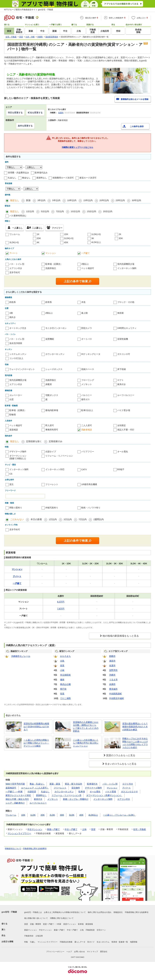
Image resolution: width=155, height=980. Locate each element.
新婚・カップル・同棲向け (76, 799)
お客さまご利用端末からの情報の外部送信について (65, 912)
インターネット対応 (55, 469)
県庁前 (63, 689)
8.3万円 (61, 602)
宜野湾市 (113, 670)
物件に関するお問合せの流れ (100, 912)
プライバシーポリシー (55, 952)
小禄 (62, 670)
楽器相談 (14, 430)
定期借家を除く (34, 441)
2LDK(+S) (69, 238)
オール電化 (123, 452)
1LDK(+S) (96, 234)
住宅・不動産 (140, 829)
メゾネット (87, 384)
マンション (51, 253)
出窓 (12, 399)
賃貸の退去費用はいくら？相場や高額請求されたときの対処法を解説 (135, 726)
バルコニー (87, 395)
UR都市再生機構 (89, 484)
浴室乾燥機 (123, 339)
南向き (13, 317)
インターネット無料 (127, 268)
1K (38, 234)
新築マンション (31, 930)
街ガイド (91, 942)
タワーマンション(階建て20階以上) (18, 457)
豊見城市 (113, 689)
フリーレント (52, 484)
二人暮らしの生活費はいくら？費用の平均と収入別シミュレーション (86, 743)
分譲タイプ (51, 452)
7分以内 (60, 211)
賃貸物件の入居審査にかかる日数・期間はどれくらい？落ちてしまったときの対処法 (86, 727)
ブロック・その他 (126, 302)
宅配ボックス (52, 395)
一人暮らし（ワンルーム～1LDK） (119, 815)
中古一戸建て (71, 829)
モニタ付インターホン (56, 328)
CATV (84, 470)
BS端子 (121, 469)
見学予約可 (15, 272)
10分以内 (75, 211)
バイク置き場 (124, 410)
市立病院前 (65, 675)
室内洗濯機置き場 (126, 264)
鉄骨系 (49, 302)
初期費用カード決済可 (63, 178)
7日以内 (83, 519)
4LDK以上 (96, 242)
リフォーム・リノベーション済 (66, 795)
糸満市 (112, 684)
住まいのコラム (103, 942)
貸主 (12, 484)
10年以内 (72, 200)
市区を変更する (15, 113)
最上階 (84, 313)
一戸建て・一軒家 (14, 792)
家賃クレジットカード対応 (18, 795)
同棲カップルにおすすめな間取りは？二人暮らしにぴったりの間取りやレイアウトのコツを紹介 (135, 743)
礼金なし (12, 178)
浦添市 (112, 661)
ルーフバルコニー (126, 395)
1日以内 (53, 519)
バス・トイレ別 (17, 264)
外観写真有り (52, 508)
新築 (28, 200)
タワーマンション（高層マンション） (104, 795)
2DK (39, 238)
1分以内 (30, 211)
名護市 (61, 113)
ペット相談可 (88, 268)
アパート (14, 253)
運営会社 (104, 952)
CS (11, 474)
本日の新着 (36, 519)
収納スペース (88, 369)
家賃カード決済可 (88, 178)
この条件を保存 (137, 126)
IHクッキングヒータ (91, 354)
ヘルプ (69, 952)
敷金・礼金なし (37, 784)
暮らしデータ (80, 942)
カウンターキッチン (55, 354)
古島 (62, 661)
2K (120, 234)
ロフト (120, 380)
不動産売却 (29, 936)
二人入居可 (87, 425)
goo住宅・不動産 (9, 912)
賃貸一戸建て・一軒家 (52, 924)
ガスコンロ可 (124, 354)
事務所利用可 (52, 430)
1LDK (33, 815)
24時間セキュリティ (127, 328)
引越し (33, 942)
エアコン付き (16, 268)
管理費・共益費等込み (18, 173)
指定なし (15, 200)
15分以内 (92, 211)
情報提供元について (13, 849)
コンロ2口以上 (16, 358)
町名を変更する (35, 113)
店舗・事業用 (35, 924)
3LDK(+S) (14, 242)
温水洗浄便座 (16, 343)
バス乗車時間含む (18, 216)
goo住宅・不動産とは (33, 912)
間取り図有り (16, 508)
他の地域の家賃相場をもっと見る (121, 636)
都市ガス (86, 399)
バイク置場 (111, 792)
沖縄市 (112, 675)
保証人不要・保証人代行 (17, 799)
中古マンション (35, 829)
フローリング (88, 380)
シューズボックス (54, 369)
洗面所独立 (51, 268)
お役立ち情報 (7, 942)
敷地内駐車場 (52, 410)
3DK (121, 238)
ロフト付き (128, 784)
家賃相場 (89, 924)
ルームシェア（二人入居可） (35, 788)
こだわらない (17, 519)
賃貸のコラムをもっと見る (121, 755)
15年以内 (88, 200)
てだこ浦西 (65, 698)
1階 (11, 313)
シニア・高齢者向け (15, 803)
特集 (26, 942)
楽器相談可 (11, 788)
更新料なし (42, 178)
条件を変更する (25, 126)
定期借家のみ (56, 441)
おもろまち (65, 656)
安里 (62, 694)
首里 (62, 666)
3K (93, 238)
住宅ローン (101, 930)
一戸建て (86, 253)
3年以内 (41, 200)
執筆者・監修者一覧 (120, 942)
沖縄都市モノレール (21, 656)
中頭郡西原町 (115, 694)
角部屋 (120, 313)
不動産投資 (90, 930)
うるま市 (113, 680)
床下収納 (122, 369)
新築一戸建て (53, 829)
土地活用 (39, 936)
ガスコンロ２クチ (129, 792)
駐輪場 (13, 415)
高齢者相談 (87, 430)
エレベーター (16, 395)
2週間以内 (99, 519)
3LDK (72, 815)
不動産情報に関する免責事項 (35, 849)
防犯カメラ (87, 328)
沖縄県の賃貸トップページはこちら (77, 147)
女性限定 (122, 425)
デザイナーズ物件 (18, 452)
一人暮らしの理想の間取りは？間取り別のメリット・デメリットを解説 (36, 743)
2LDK (52, 815)
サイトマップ (92, 952)
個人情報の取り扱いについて (36, 918)
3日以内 (68, 519)
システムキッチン (18, 354)
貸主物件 (76, 788)
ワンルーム (15, 234)
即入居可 (50, 425)
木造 (83, 302)
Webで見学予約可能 (15, 784)
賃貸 (93, 829)
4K (38, 242)
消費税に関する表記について (62, 918)
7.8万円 (61, 609)
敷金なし (26, 178)
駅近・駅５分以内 (74, 784)
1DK (66, 234)
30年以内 (136, 200)
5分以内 (45, 211)
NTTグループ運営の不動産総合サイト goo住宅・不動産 (29, 10)
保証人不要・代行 (126, 430)
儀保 (62, 680)
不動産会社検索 (66, 942)
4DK (66, 242)
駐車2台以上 (87, 410)
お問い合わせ (79, 952)
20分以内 (108, 211)
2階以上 (85, 264)
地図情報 (134, 942)
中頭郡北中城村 (117, 698)
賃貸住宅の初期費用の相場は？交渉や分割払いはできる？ (36, 726)
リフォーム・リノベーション (59, 456)
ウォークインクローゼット (22, 369)
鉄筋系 (13, 302)
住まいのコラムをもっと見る (121, 764)
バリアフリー (88, 452)
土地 (84, 829)
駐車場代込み (41, 173)
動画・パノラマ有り (91, 508)
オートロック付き (18, 328)
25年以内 (120, 200)
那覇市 (112, 656)
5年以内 (56, 200)
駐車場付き (92, 784)
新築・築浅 (55, 784)
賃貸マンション (70, 924)
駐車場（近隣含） (54, 264)
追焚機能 (50, 339)
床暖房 (49, 384)
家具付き (122, 384)
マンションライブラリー (19, 833)
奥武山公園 (65, 684)
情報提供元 (118, 912)
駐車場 (82, 792)
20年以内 (104, 200)
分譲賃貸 (32, 792)
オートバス (87, 339)
